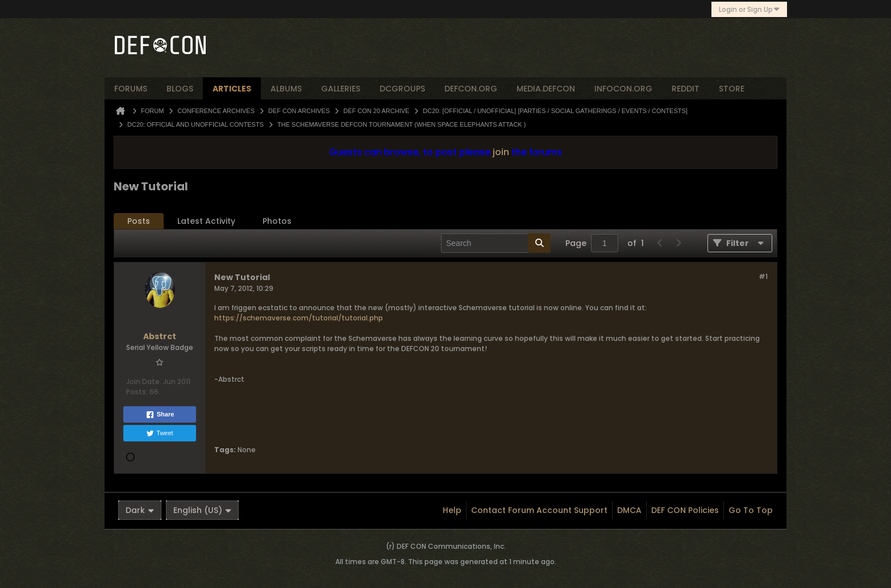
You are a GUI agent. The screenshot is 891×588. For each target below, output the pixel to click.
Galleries (341, 89)
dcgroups (402, 89)
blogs (180, 89)
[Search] (496, 243)
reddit (686, 89)
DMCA (629, 510)
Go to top (751, 510)
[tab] (139, 221)
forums (131, 89)
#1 (763, 276)
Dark (140, 510)
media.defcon (546, 89)
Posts (139, 221)
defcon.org (471, 89)
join (501, 152)
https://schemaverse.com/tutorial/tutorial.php (299, 318)
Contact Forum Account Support (539, 510)
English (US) (202, 510)
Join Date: (144, 381)
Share (160, 415)
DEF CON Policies (685, 510)
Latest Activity (206, 221)
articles (232, 89)
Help (452, 510)
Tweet (159, 433)
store (732, 89)
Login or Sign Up (749, 9)
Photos (277, 221)
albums (286, 89)
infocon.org (623, 89)
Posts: (137, 392)
